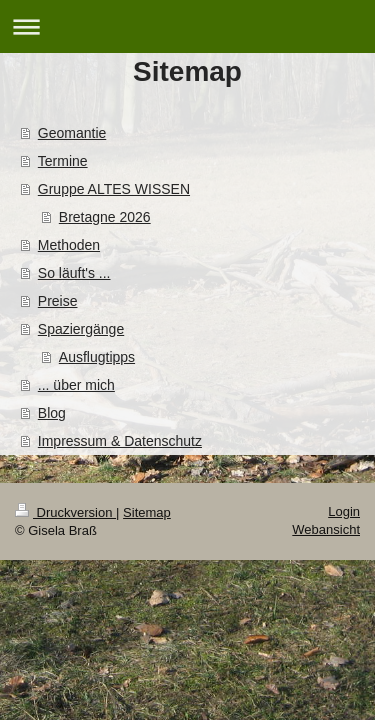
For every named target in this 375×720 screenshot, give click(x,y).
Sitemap (147, 512)
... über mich (76, 385)
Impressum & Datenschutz (120, 441)
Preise (58, 301)
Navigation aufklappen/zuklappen (187, 26)
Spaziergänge (81, 329)
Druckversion (65, 512)
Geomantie (72, 133)
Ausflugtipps (97, 357)
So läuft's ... (74, 273)
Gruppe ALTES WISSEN (114, 189)
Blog (52, 413)
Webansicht (326, 529)
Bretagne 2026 (105, 217)
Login (344, 511)
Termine (63, 161)
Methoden (69, 245)
